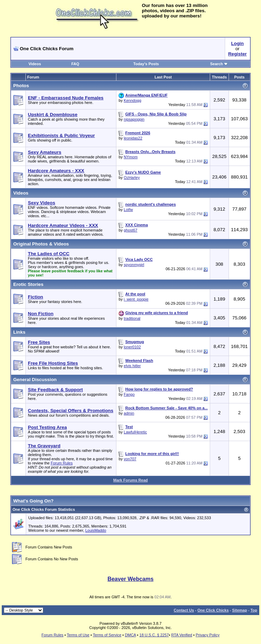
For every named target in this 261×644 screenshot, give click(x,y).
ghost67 (130, 230)
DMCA (130, 635)
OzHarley (132, 177)
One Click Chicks (213, 610)
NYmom (131, 157)
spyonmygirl (134, 265)
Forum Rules (62, 463)
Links (19, 332)
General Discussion (35, 380)
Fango (129, 394)
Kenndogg (132, 100)
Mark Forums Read (130, 480)
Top (254, 610)
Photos (21, 86)
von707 (130, 459)
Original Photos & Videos (41, 244)
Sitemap (240, 610)
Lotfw (128, 210)
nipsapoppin (134, 119)
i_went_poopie (136, 299)
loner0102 (132, 347)
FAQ (75, 64)
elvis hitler (132, 366)
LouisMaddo (96, 530)
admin (129, 413)
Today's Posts (146, 64)
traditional (132, 318)
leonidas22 (133, 138)
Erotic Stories (28, 284)
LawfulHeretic (135, 432)
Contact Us (184, 610)
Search (219, 64)
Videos (35, 64)
